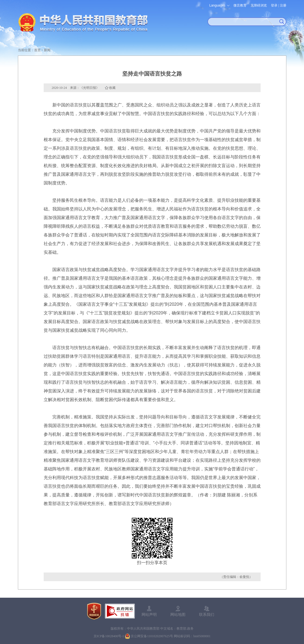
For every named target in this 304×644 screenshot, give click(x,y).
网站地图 (178, 614)
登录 (274, 5)
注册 (283, 5)
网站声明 (149, 614)
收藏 (112, 88)
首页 (37, 50)
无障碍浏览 (259, 5)
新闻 (47, 50)
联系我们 (207, 614)
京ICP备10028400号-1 (109, 636)
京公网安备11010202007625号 (152, 636)
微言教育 (240, 5)
